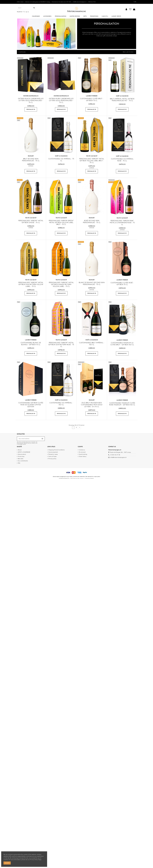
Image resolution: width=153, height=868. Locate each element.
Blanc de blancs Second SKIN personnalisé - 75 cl (92, 283)
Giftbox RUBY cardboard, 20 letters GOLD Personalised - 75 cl (61, 100)
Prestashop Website (90, 478)
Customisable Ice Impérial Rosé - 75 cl (122, 160)
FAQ (19, 463)
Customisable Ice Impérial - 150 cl (61, 404)
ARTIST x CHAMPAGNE (24, 452)
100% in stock (20, 2)
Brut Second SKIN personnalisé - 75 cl (31, 160)
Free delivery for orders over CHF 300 (61, 2)
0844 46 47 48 (92, 2)
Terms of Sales (52, 456)
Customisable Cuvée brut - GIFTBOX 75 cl (92, 100)
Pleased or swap (53, 454)
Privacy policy (52, 459)
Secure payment (53, 452)
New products (22, 454)
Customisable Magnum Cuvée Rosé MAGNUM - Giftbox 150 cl (122, 404)
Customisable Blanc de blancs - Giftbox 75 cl (31, 344)
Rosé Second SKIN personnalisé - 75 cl (92, 222)
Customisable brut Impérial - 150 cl (92, 344)
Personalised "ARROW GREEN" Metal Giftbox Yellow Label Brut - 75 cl (61, 222)
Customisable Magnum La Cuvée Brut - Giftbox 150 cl (122, 344)
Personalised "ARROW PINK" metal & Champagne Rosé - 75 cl (122, 223)
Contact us (82, 450)
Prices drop (21, 456)
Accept (7, 863)
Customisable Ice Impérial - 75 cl (61, 160)
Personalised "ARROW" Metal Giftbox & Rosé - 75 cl (31, 222)
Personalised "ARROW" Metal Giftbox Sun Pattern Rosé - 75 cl (61, 345)
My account (82, 452)
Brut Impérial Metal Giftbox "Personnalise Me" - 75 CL (122, 100)
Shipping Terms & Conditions (56, 450)
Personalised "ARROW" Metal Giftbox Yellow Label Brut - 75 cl (92, 161)
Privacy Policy (34, 860)
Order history (83, 456)
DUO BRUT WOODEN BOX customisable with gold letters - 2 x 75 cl (92, 405)
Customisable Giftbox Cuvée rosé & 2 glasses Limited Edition (31, 405)
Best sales (21, 459)
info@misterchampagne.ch (80, 2)
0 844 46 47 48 (115, 455)
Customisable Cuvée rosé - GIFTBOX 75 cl (122, 284)
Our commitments (23, 461)
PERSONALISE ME (31, 109)
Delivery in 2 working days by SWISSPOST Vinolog (38, 2)
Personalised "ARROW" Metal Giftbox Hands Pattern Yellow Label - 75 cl (61, 284)
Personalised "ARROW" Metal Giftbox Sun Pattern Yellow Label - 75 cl (31, 284)
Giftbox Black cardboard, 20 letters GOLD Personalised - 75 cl (31, 100)
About (20, 450)
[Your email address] (29, 439)
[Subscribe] (42, 439)
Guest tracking (83, 454)
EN (135, 2)
